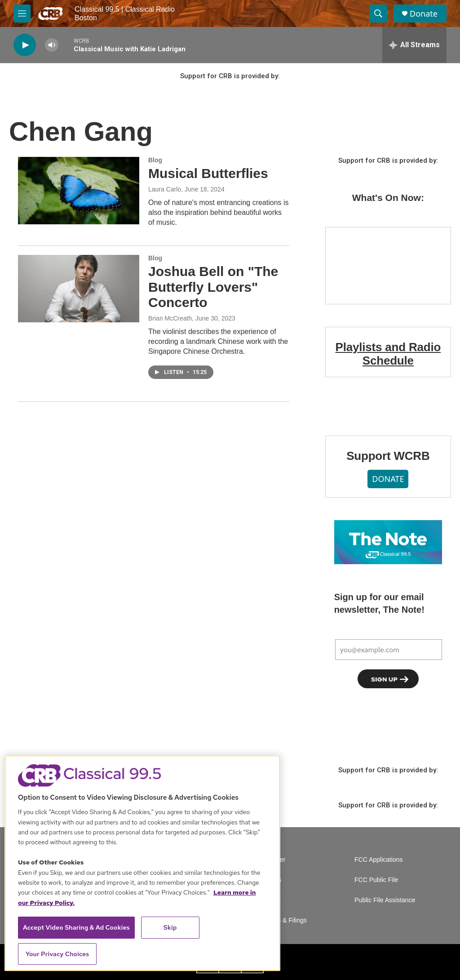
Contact (270, 900)
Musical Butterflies (208, 173)
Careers (270, 880)
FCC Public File (376, 880)
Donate (424, 14)
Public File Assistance (385, 900)
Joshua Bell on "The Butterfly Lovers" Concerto (213, 287)
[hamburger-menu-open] (22, 13)
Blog (155, 160)
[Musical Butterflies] (79, 191)
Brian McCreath (170, 318)
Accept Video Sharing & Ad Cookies (76, 927)
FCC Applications (378, 860)
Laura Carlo (165, 189)
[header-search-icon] (378, 13)
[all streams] (414, 45)
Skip (170, 927)
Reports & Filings (283, 920)
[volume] (52, 45)
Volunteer (272, 860)
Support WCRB (388, 456)
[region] (142, 863)
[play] (25, 45)
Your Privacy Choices (57, 954)
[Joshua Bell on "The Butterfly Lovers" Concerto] (79, 289)
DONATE (388, 479)
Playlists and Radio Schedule (388, 354)
